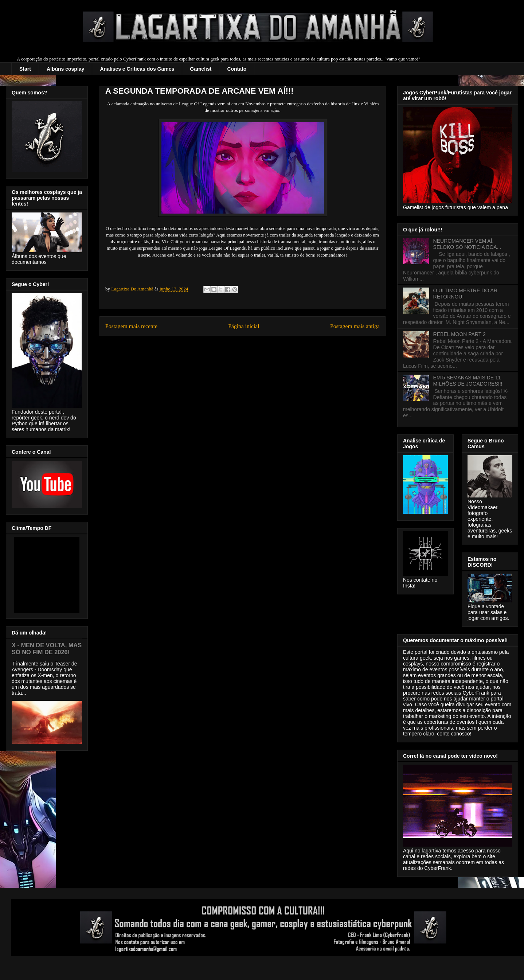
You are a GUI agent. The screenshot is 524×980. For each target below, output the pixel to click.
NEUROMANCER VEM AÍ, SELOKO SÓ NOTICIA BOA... (467, 244)
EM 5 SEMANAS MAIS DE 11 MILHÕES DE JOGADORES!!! (468, 381)
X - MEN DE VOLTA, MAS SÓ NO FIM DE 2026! (47, 649)
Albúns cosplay (65, 69)
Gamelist (201, 69)
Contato (237, 69)
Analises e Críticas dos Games (137, 69)
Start (25, 69)
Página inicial (244, 326)
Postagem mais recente (131, 326)
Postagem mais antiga (355, 326)
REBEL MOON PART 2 (460, 334)
